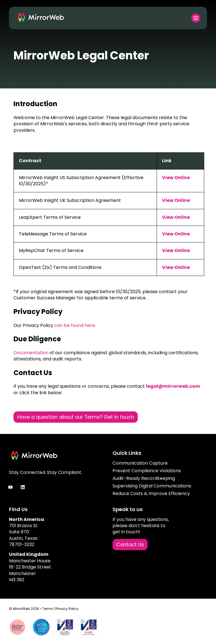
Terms (48, 609)
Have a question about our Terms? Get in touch (76, 417)
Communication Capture (140, 463)
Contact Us (130, 545)
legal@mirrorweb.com (173, 386)
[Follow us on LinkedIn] (23, 487)
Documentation (31, 353)
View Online (176, 178)
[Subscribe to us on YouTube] (10, 487)
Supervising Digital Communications (152, 486)
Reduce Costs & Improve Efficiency (151, 493)
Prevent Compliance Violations (147, 471)
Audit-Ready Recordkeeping (144, 478)
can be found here (75, 325)
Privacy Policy (67, 609)
